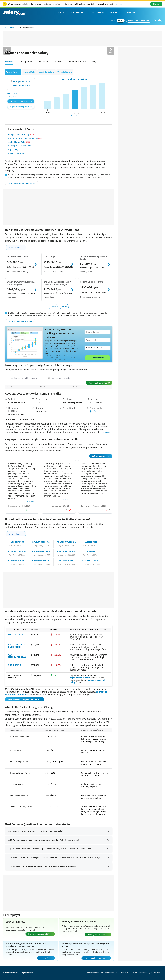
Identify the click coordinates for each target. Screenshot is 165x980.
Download (98, 358)
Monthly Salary (47, 72)
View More (106, 432)
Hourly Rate (29, 72)
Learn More (119, 4)
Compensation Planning (139, 21)
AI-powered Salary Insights (21, 107)
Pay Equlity (13, 150)
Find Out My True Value (21, 101)
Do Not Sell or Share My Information (146, 973)
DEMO (121, 21)
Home (4, 27)
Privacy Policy (70, 356)
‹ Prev (53, 307)
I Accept (156, 4)
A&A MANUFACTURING (17, 656)
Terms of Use (124, 973)
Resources (116, 12)
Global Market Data (19, 142)
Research (13, 27)
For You (63, 12)
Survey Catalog (98, 12)
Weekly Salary (65, 72)
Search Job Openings (100, 383)
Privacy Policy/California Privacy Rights (102, 973)
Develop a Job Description (20, 146)
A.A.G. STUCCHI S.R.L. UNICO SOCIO (19, 646)
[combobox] (26, 378)
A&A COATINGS (15, 634)
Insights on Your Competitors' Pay (25, 138)
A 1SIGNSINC (14, 665)
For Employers (79, 12)
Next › (64, 307)
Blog (113, 21)
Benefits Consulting (17, 153)
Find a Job (131, 12)
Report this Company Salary (22, 183)
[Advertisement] (59, 207)
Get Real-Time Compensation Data (23, 699)
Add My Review (101, 456)
